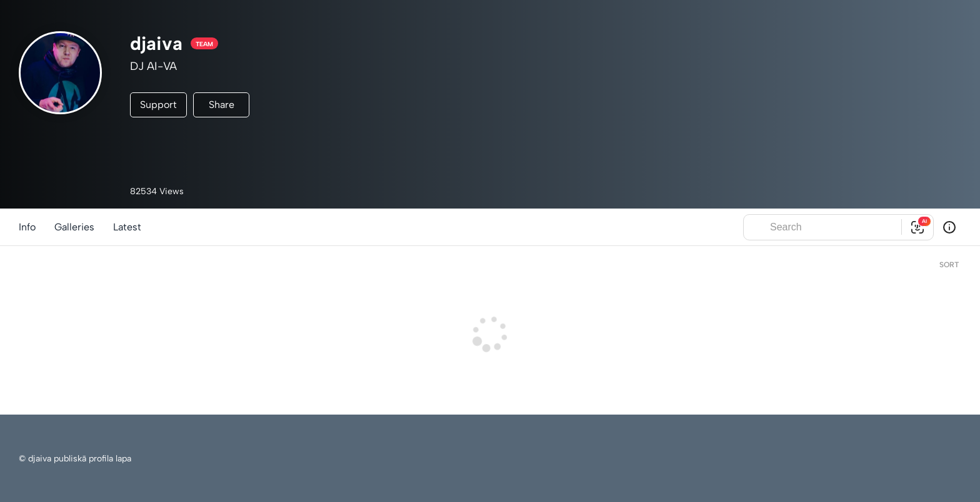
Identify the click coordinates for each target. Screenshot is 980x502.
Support (158, 105)
